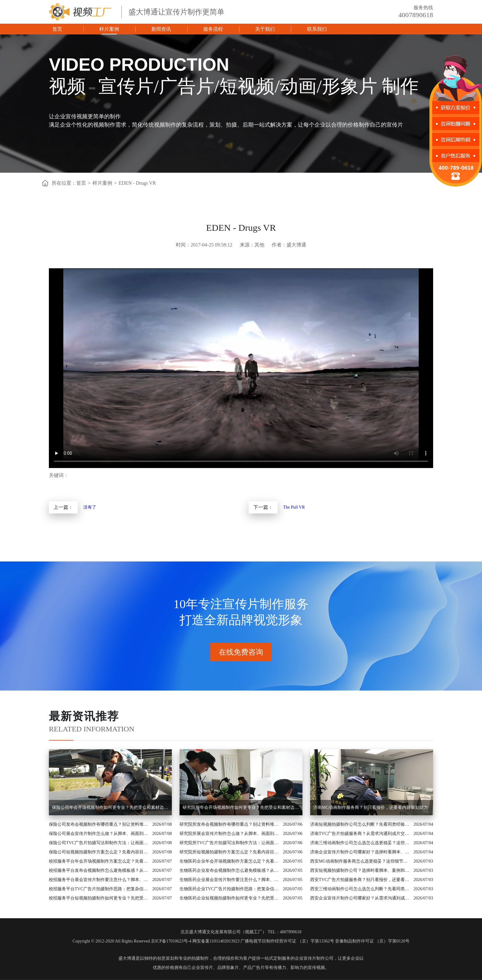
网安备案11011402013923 (216, 941)
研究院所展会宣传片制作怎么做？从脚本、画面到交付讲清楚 (230, 834)
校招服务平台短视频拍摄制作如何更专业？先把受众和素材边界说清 (99, 898)
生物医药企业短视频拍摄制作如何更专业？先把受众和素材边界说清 (230, 898)
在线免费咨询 (241, 652)
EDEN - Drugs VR (137, 183)
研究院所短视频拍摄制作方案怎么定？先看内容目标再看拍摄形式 (230, 852)
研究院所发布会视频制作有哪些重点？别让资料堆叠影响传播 (230, 824)
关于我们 (265, 29)
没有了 (90, 507)
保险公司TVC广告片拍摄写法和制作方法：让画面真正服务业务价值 (99, 843)
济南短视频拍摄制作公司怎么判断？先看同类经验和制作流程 (360, 824)
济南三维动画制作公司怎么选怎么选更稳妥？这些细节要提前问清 (360, 843)
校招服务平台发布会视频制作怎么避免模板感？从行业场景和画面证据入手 (99, 870)
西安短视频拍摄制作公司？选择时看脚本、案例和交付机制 (360, 870)
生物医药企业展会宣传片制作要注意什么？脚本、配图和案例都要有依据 (230, 880)
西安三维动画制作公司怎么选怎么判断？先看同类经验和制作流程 (360, 889)
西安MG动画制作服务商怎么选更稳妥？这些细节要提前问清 (360, 861)
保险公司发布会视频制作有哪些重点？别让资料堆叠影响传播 (99, 824)
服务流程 (213, 29)
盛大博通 (127, 958)
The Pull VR (294, 507)
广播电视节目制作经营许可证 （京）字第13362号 (287, 941)
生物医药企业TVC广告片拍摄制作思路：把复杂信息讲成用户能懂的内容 (230, 889)
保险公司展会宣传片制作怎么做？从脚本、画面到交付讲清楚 (99, 834)
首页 (57, 29)
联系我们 (317, 29)
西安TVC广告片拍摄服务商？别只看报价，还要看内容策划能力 (360, 880)
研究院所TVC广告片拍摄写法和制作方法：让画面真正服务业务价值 (230, 843)
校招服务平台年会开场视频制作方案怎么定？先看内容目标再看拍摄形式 (99, 861)
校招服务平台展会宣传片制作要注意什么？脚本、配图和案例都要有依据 (99, 880)
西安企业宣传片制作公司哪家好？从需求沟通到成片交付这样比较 (360, 898)
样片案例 (109, 29)
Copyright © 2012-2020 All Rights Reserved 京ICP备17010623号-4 (132, 941)
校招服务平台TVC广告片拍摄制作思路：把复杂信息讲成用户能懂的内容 (99, 889)
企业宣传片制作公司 (314, 958)
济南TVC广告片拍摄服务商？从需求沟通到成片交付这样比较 (360, 834)
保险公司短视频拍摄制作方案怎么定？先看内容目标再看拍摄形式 (99, 852)
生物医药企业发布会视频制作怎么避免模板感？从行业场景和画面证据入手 (230, 870)
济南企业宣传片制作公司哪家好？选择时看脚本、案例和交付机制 (360, 852)
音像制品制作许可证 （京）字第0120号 (372, 941)
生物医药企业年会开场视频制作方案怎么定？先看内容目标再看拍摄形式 (230, 861)
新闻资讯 (161, 29)
